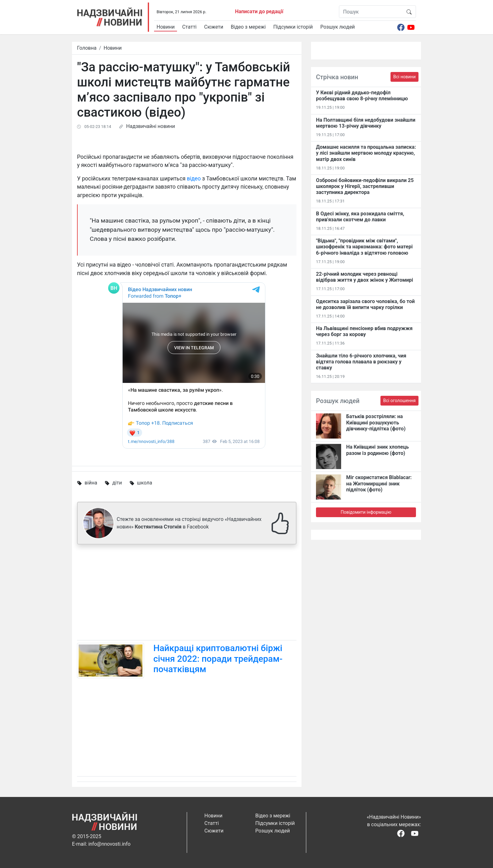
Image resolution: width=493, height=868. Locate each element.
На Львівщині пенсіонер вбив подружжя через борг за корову (364, 331)
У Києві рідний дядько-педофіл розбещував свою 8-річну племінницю (362, 96)
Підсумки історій (293, 27)
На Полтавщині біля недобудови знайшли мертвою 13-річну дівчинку (366, 123)
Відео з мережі (248, 27)
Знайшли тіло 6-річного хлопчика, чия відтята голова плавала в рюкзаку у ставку (361, 362)
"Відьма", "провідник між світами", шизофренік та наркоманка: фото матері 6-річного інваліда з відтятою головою (364, 247)
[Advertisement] (187, 594)
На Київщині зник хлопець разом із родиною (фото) (377, 450)
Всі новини (404, 77)
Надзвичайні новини (150, 126)
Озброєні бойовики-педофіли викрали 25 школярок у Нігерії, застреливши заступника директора (365, 186)
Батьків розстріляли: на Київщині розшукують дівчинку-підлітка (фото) (376, 422)
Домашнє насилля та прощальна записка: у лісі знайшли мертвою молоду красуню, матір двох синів (366, 153)
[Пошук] (371, 12)
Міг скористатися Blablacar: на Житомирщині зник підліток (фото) (379, 483)
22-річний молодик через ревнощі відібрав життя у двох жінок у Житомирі (365, 277)
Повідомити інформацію (366, 512)
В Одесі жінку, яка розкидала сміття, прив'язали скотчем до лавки (360, 217)
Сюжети (214, 27)
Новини (166, 27)
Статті (189, 27)
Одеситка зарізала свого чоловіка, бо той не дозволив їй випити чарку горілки (365, 304)
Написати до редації (259, 11)
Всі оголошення (399, 401)
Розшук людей (338, 27)
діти (117, 483)
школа (145, 483)
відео (194, 179)
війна (91, 483)
